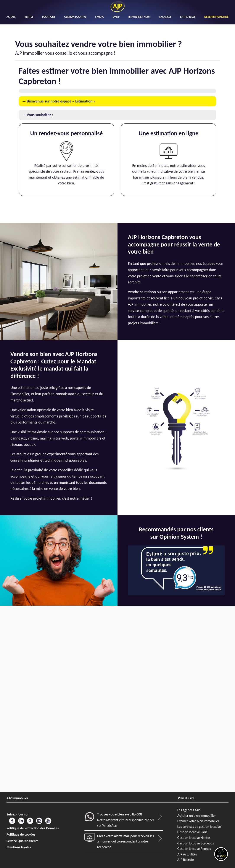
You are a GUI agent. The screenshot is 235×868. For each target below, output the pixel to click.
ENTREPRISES (188, 17)
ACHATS (11, 17)
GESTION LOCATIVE (75, 17)
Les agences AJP (189, 810)
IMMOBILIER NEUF (139, 17)
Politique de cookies (21, 834)
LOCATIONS (49, 17)
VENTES (29, 17)
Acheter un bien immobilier (197, 816)
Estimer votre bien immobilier (198, 821)
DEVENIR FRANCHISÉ (216, 17)
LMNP (116, 17)
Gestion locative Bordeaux (196, 843)
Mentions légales (19, 847)
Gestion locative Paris (192, 832)
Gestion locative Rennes (194, 849)
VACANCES (165, 17)
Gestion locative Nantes (194, 838)
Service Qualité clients (22, 841)
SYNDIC (100, 17)
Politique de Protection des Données (33, 828)
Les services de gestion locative (199, 827)
